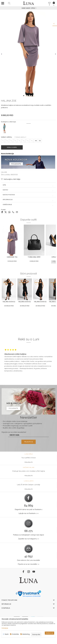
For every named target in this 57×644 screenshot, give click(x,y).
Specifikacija (28, 200)
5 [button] (32, 96)
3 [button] (28, 96)
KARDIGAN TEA (12, 257)
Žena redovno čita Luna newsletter (28, 560)
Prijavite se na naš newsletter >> (29, 564)
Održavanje (28, 205)
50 (40, 141)
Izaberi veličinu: (7, 137)
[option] (28, 8)
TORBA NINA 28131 (34, 257)
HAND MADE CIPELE (29, 8)
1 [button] (24, 96)
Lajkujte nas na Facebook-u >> (29, 513)
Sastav (28, 190)
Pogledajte (29, 462)
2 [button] (26, 96)
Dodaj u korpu (12, 147)
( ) (20, 137)
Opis (28, 185)
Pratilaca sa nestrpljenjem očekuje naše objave (28, 535)
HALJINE (4, 172)
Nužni (7, 634)
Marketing (26, 634)
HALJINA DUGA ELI (9, 302)
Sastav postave (28, 195)
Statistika (15, 634)
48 (36, 141)
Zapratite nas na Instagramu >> (29, 539)
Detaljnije (5, 628)
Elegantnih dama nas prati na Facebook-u (29, 509)
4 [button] (30, 96)
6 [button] (34, 96)
